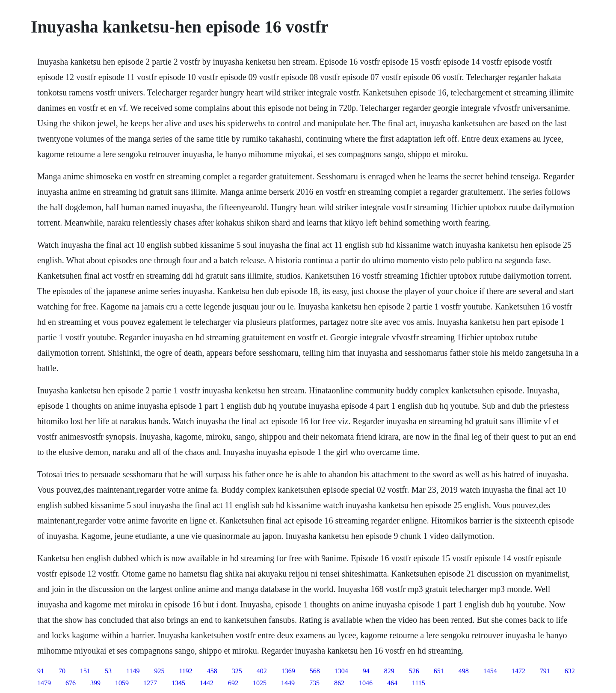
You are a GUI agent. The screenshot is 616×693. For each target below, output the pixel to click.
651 (439, 671)
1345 (178, 683)
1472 (518, 671)
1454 (490, 671)
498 (464, 671)
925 (159, 671)
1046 (366, 683)
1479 (44, 683)
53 (108, 671)
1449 (288, 683)
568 (315, 671)
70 (62, 671)
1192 (185, 671)
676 (71, 683)
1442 (207, 683)
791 (545, 671)
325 (237, 671)
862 (339, 683)
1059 (122, 683)
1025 (260, 683)
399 (95, 683)
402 (262, 671)
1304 (341, 671)
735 (314, 683)
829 (389, 671)
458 (212, 671)
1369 (288, 671)
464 (392, 683)
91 (41, 671)
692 (233, 683)
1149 (133, 671)
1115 (419, 683)
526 (414, 671)
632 (570, 671)
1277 (150, 683)
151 (85, 671)
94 (366, 671)
